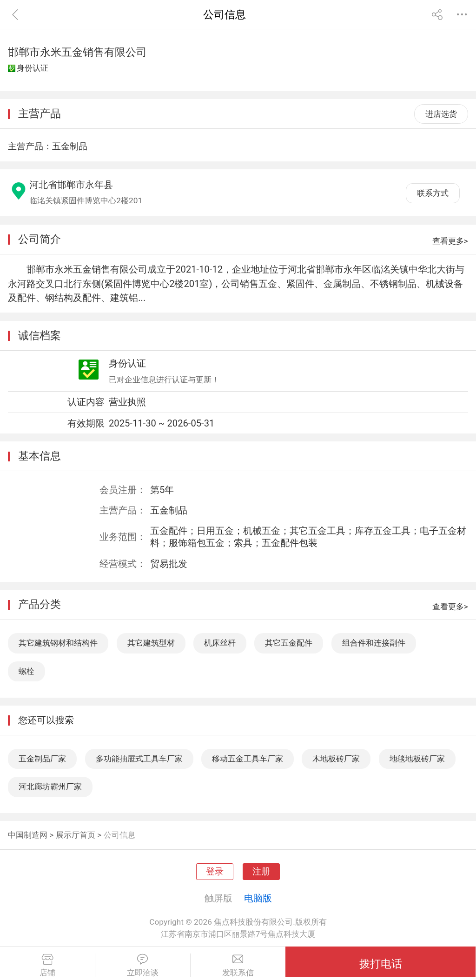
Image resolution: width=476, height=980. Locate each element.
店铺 (47, 966)
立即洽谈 (143, 966)
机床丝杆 (220, 643)
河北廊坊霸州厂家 (50, 787)
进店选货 (441, 114)
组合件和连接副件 (374, 643)
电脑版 (258, 898)
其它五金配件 (289, 643)
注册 (261, 872)
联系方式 (433, 193)
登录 (215, 872)
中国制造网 (28, 835)
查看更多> (450, 241)
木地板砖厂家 (336, 759)
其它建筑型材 (151, 643)
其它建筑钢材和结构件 (58, 643)
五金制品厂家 (42, 759)
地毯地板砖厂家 (417, 759)
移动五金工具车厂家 (248, 759)
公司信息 (119, 835)
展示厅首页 (76, 835)
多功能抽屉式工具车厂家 (139, 759)
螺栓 (26, 671)
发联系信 (238, 966)
